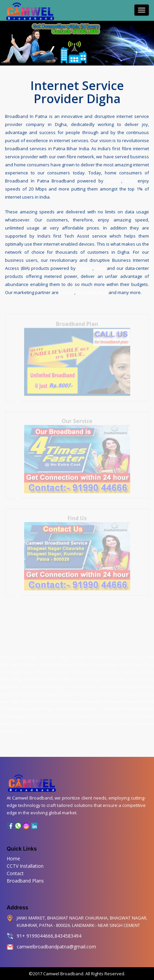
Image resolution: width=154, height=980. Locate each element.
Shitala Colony (130, 655)
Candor (114, 180)
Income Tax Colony (52, 669)
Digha (147, 677)
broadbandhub (92, 292)
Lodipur (133, 692)
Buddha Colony (126, 677)
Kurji (147, 692)
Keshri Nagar (141, 684)
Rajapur (38, 721)
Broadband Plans (25, 881)
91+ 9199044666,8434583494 (49, 936)
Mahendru (55, 699)
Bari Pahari (83, 677)
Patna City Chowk (44, 714)
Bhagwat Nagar (26, 655)
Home (13, 859)
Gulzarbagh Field (113, 684)
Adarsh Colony (82, 669)
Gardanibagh (55, 684)
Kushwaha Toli (102, 655)
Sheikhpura (12, 729)
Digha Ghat (9, 684)
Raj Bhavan (81, 721)
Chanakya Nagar (104, 662)
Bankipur (34, 677)
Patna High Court (48, 706)
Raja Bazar (129, 714)
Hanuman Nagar (13, 714)
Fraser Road (32, 684)
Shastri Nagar (143, 721)
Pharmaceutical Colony (69, 662)
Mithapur (114, 699)
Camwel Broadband (63, 974)
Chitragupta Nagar (18, 669)
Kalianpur (26, 692)
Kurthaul (115, 692)
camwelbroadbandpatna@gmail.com (56, 947)
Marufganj (75, 699)
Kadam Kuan (72, 692)
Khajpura (7, 692)
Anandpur (130, 669)
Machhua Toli (33, 699)
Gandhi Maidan (83, 684)
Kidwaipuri (95, 692)
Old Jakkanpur (16, 706)
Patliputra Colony (83, 706)
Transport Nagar (56, 655)
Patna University (75, 714)
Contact (15, 873)
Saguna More (58, 721)
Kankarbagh (48, 692)
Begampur (103, 677)
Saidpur (22, 721)
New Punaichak (104, 714)
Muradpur (95, 699)
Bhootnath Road (35, 662)
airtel (130, 180)
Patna (5, 655)
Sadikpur (122, 721)
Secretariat (111, 706)
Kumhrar (79, 655)
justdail (67, 292)
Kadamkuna (107, 669)
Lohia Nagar (9, 699)
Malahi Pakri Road (140, 699)
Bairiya (18, 677)
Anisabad (52, 677)
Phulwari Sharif (137, 706)
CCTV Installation (25, 866)
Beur (67, 677)
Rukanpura (102, 721)
